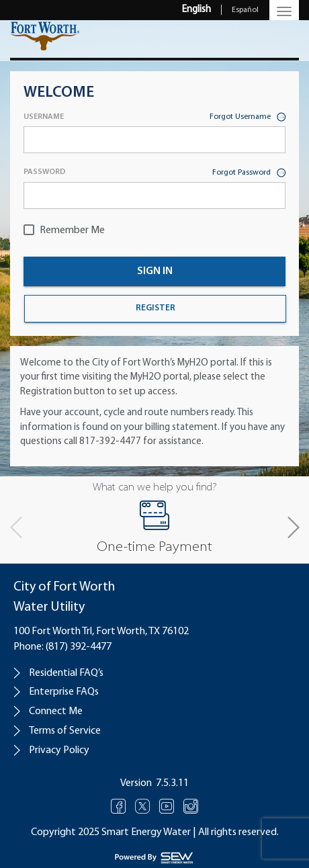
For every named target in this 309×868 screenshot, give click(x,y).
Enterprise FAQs (64, 692)
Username (44, 117)
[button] (293, 528)
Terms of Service (65, 731)
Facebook (119, 806)
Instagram (191, 806)
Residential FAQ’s (66, 673)
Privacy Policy (59, 750)
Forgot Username (248, 118)
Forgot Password (249, 174)
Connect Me (56, 711)
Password (45, 172)
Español (245, 10)
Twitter (143, 806)
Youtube (167, 806)
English (196, 10)
